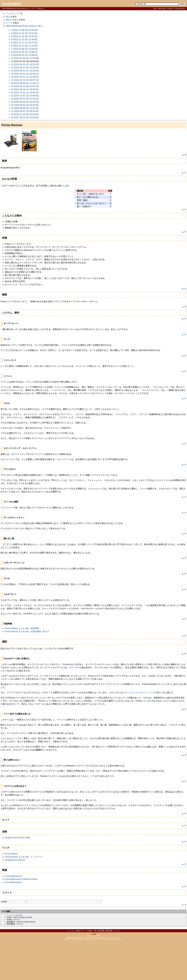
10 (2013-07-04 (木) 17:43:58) (25, 58)
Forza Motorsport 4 (14, 882)
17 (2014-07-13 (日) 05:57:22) (25, 80)
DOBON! (16, 920)
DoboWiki (11, 4)
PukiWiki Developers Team (101, 937)
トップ (71, 931)
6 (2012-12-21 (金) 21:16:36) (24, 46)
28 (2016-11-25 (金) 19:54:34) (25, 114)
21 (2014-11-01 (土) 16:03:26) (25, 93)
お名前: (4, 902)
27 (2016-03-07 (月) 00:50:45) (25, 111)
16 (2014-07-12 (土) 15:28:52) (25, 77)
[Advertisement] (94, 960)
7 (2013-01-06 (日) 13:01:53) (24, 49)
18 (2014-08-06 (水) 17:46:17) (25, 83)
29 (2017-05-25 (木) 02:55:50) (25, 117)
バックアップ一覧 (14, 13)
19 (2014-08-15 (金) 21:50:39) (25, 86)
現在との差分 (12, 20)
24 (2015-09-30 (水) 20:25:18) (25, 102)
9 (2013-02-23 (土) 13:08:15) (24, 55)
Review (170, 9)
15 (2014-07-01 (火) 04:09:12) (25, 74)
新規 (78, 931)
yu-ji (84, 939)
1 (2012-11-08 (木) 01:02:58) (24, 30)
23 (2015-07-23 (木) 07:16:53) (25, 99)
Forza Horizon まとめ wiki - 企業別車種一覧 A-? (27, 631)
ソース (9, 23)
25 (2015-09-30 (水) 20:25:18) (25, 105)
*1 (45, 664)
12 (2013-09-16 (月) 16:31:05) (25, 64)
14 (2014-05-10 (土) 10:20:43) (25, 71)
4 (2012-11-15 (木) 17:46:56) (24, 39)
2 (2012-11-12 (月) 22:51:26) (24, 33)
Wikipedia (67, 664)
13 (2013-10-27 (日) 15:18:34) (25, 68)
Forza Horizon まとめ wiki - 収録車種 (22, 628)
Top (155, 9)
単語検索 (101, 931)
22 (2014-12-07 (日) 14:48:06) (25, 96)
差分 (8, 17)
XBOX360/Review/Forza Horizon (21, 26)
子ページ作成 (86, 931)
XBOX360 (162, 9)
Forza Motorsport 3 (14, 876)
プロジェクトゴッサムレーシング (139, 692)
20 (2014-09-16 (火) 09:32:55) (25, 89)
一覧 (94, 931)
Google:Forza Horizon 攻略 (17, 838)
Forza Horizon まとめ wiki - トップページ (24, 857)
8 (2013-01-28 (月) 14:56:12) (24, 52)
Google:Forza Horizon (15, 860)
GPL (119, 937)
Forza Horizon (11, 854)
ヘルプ (116, 931)
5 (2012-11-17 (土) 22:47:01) (24, 43)
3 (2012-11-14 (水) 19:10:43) (24, 36)
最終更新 (109, 931)
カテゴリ (10, 915)
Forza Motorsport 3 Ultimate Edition (21, 879)
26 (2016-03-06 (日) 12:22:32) (25, 108)
